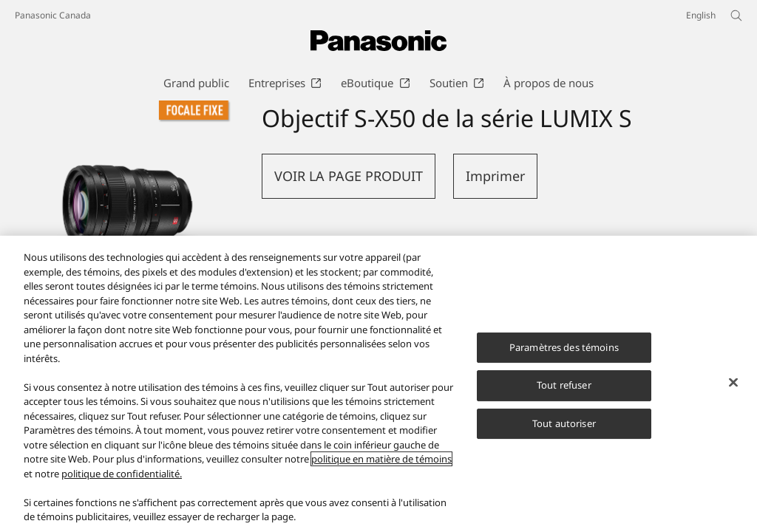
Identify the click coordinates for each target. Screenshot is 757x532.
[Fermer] (733, 382)
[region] (378, 384)
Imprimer (495, 176)
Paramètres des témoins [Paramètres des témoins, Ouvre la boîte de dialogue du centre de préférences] (564, 347)
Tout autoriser (564, 423)
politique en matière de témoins (381, 459)
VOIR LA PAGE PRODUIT (349, 176)
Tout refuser (564, 385)
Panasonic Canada (53, 15)
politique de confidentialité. (122, 474)
